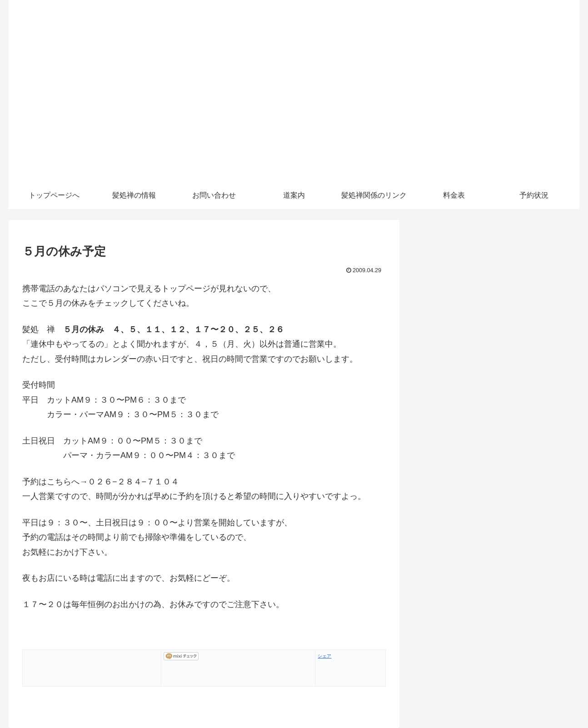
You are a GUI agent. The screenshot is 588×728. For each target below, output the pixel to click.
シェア (324, 656)
